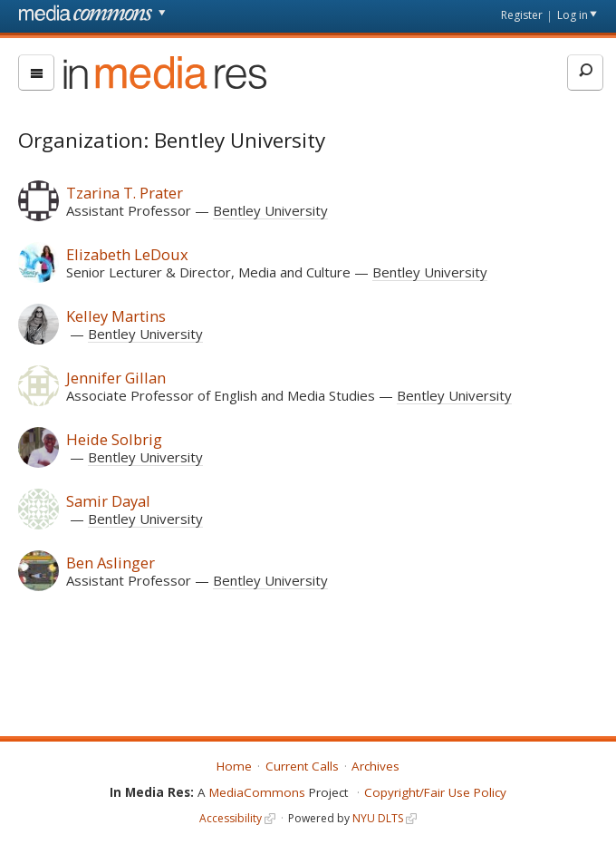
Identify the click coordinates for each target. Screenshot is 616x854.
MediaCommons (257, 792)
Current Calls (302, 766)
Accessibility (231, 818)
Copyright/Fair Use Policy (435, 792)
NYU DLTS (378, 818)
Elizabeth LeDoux (127, 254)
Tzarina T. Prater (125, 193)
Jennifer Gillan (116, 378)
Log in (573, 15)
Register (522, 15)
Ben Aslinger (111, 563)
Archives (375, 766)
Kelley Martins (116, 316)
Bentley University (270, 210)
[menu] (36, 73)
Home (234, 766)
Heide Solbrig (114, 439)
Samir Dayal (108, 501)
